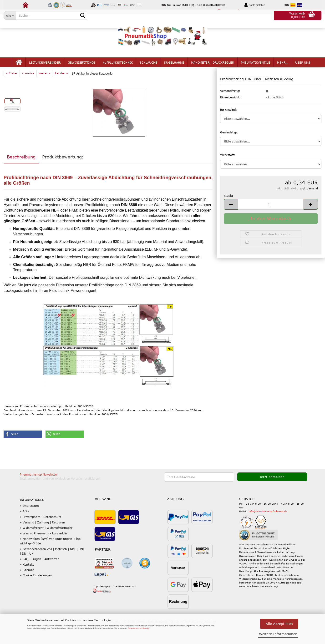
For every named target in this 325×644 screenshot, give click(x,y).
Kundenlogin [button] (230, 15)
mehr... (283, 70)
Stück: (228, 212)
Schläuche (148, 70)
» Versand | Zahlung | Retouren (42, 538)
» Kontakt (27, 581)
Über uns (303, 70)
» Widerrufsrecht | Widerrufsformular (46, 544)
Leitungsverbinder (45, 70)
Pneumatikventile (256, 70)
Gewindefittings (82, 70)
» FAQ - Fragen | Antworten (40, 575)
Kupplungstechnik (118, 70)
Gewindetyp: (229, 149)
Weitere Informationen (278, 634)
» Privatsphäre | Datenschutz (41, 533)
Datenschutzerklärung (138, 628)
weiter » (45, 90)
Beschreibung (21, 173)
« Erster (12, 90)
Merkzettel (260, 15)
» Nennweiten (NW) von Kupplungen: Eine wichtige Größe (50, 557)
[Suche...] (10, 15)
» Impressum (29, 522)
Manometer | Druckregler (213, 70)
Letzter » (61, 90)
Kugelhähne (174, 70)
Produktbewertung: (63, 173)
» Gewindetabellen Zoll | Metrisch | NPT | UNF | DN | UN (52, 567)
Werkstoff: (228, 171)
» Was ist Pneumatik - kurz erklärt (44, 550)
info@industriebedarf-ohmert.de (268, 527)
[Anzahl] (271, 221)
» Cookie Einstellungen (36, 591)
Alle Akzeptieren (279, 624)
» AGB (24, 527)
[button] (199, 15)
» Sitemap (27, 586)
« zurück (28, 90)
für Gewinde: (229, 126)
